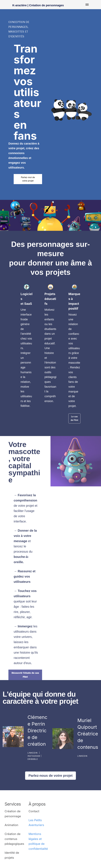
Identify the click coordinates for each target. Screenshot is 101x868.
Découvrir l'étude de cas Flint (25, 675)
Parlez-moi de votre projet (28, 179)
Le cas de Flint (75, 418)
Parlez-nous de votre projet (50, 776)
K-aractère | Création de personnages (38, 5)
